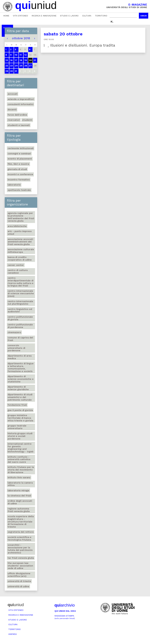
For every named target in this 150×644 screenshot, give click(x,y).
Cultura (87, 16)
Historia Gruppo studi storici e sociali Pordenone (20, 436)
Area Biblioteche (17, 226)
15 (7, 60)
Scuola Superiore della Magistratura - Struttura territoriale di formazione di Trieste (21, 521)
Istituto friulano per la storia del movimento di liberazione (21, 470)
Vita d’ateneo (20, 16)
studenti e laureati (19, 125)
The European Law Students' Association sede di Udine (20, 566)
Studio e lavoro (69, 16)
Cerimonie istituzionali (21, 148)
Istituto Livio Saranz (19, 477)
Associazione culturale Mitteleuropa (21, 251)
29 (7, 71)
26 (26, 66)
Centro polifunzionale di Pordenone (20, 326)
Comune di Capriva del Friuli (20, 339)
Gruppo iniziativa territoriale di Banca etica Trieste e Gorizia (20, 418)
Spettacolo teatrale (19, 190)
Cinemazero (14, 332)
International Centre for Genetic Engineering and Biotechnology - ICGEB (21, 448)
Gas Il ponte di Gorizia (20, 410)
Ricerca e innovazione (44, 16)
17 (16, 60)
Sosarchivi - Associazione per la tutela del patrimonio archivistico (20, 549)
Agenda (13, 634)
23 (11, 66)
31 (16, 71)
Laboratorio (14, 185)
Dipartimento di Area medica (20, 357)
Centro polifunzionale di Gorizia (20, 318)
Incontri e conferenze (20, 174)
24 (16, 66)
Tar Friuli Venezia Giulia (21, 558)
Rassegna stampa (65, 617)
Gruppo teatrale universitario (17, 427)
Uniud (144, 16)
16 (11, 60)
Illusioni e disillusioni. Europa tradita (79, 45)
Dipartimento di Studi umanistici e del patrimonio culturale (20, 397)
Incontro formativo (19, 180)
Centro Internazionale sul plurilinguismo (20, 303)
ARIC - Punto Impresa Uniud (20, 233)
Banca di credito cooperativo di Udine (20, 258)
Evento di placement (20, 159)
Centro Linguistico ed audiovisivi (20, 310)
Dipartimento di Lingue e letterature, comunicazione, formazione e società (21, 367)
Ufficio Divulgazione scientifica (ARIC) (19, 575)
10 (16, 55)
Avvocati (13, 94)
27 (30, 66)
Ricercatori (14, 120)
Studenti (27, 120)
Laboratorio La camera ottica (20, 484)
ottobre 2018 (21, 38)
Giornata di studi (17, 169)
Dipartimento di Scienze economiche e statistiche (21, 379)
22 (7, 66)
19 (26, 60)
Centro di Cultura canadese (18, 271)
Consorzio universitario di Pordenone (16, 348)
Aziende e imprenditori (21, 99)
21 (35, 60)
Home (6, 16)
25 (21, 66)
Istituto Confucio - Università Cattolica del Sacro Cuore (19, 459)
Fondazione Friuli (17, 405)
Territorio (101, 16)
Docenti (12, 110)
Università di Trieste (19, 581)
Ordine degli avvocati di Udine (20, 502)
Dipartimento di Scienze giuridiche (18, 388)
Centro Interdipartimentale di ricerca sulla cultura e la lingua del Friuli (21, 282)
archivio (65, 605)
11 (21, 55)
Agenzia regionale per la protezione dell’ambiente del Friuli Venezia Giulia (21, 217)
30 (11, 71)
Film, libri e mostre (18, 164)
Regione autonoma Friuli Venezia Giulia (19, 510)
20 (30, 60)
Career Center (16, 265)
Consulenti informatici (21, 104)
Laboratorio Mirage (18, 490)
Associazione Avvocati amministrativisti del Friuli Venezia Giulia (20, 242)
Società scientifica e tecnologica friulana (19, 538)
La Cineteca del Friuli (19, 496)
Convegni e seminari (19, 154)
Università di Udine (18, 586)
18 (21, 60)
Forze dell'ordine (17, 115)
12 (25, 55)
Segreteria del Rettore (21, 532)
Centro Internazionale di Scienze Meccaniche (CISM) (21, 293)
